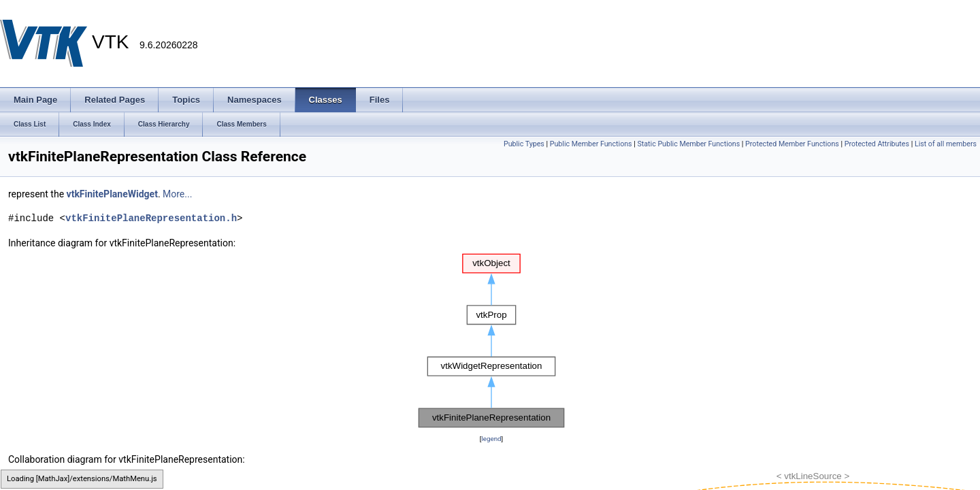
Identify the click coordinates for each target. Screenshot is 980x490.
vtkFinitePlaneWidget (112, 194)
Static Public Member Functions (688, 144)
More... (177, 194)
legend (491, 439)
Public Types (524, 144)
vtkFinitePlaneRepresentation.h (151, 218)
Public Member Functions (591, 144)
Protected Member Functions (792, 144)
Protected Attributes (877, 144)
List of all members (946, 144)
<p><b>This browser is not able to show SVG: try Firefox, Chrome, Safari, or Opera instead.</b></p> (491, 341)
